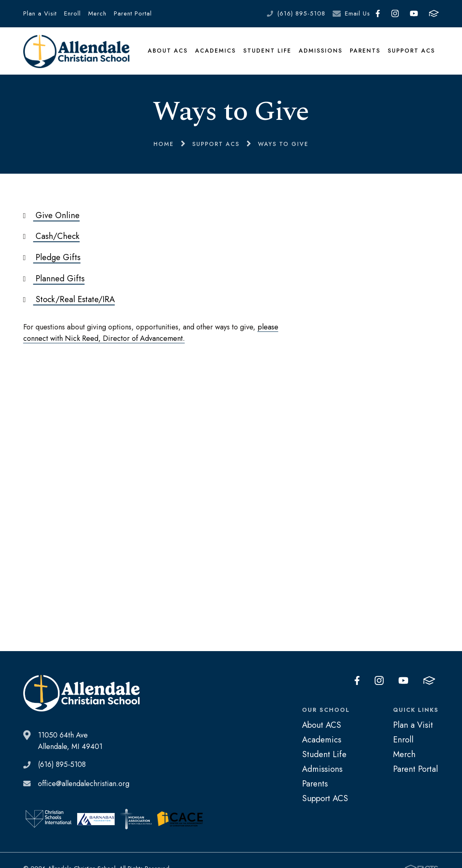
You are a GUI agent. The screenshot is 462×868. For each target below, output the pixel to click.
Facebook (378, 13)
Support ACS (411, 51)
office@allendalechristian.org (84, 784)
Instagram (395, 13)
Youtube (414, 13)
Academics (215, 51)
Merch (97, 13)
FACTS (434, 13)
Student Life (267, 51)
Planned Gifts (54, 278)
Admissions (321, 51)
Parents (365, 51)
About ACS (168, 51)
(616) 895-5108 (301, 13)
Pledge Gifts (52, 257)
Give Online (52, 215)
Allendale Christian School (77, 51)
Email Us (358, 13)
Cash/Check (52, 236)
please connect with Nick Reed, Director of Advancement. (151, 333)
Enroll (72, 13)
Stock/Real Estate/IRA (69, 299)
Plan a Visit (40, 13)
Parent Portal (133, 13)
